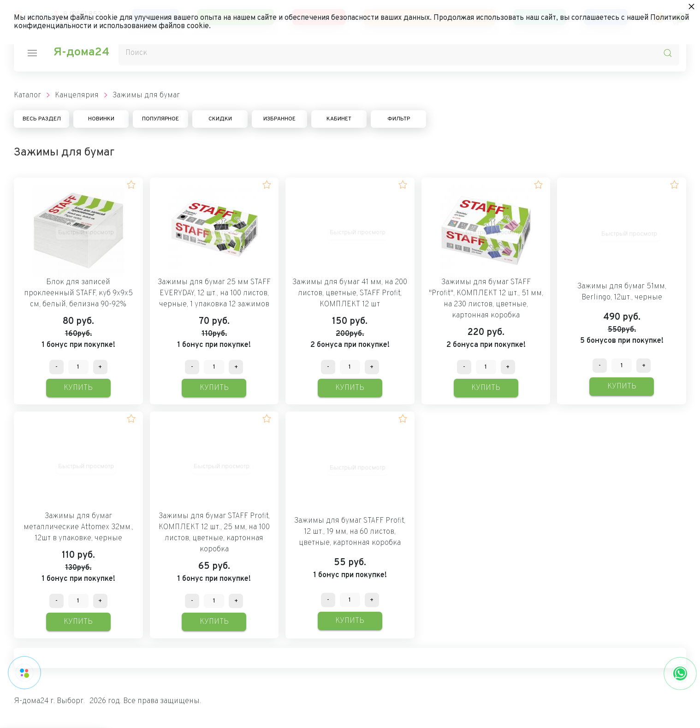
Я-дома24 (81, 53)
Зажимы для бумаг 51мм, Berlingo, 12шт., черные (622, 292)
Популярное (160, 119)
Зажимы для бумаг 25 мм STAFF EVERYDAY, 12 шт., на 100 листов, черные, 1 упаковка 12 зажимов (214, 293)
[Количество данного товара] (78, 367)
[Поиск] (399, 53)
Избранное (279, 119)
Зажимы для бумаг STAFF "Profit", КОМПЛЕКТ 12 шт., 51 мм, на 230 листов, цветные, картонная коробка (486, 299)
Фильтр (399, 119)
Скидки (220, 119)
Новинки (101, 119)
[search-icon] (668, 53)
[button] (131, 185)
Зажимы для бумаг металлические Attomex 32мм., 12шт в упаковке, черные (78, 527)
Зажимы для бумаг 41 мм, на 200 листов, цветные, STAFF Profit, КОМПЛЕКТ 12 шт (350, 293)
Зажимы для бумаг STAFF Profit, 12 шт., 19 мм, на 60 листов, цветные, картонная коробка (350, 532)
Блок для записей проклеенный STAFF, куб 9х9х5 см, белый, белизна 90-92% (78, 293)
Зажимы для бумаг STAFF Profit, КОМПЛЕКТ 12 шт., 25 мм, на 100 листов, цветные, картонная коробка (214, 533)
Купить (78, 388)
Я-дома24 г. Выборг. (49, 701)
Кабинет (339, 119)
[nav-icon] (32, 53)
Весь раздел (42, 119)
